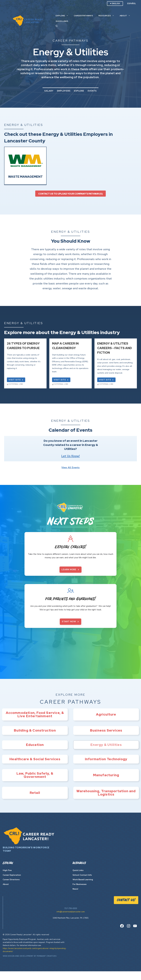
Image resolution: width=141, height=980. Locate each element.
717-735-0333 (71, 917)
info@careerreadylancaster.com (71, 921)
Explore (63, 16)
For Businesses (80, 893)
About (126, 16)
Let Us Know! (70, 456)
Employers (64, 91)
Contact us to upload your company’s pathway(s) (70, 194)
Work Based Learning (83, 888)
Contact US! (126, 909)
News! (75, 898)
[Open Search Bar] (57, 26)
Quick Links (62, 21)
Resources (108, 16)
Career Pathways (83, 16)
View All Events (70, 468)
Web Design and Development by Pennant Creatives (30, 965)
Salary (49, 91)
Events (92, 91)
